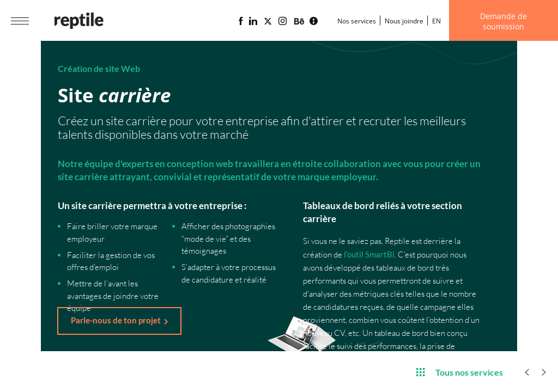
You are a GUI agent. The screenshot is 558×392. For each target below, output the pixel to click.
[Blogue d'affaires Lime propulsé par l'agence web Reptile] (314, 21)
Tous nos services (460, 372)
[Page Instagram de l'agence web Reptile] (283, 21)
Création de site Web (99, 68)
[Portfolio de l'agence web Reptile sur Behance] (299, 22)
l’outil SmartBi (369, 254)
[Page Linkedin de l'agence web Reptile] (253, 21)
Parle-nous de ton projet (116, 320)
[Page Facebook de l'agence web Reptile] (241, 21)
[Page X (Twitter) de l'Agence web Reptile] (268, 21)
